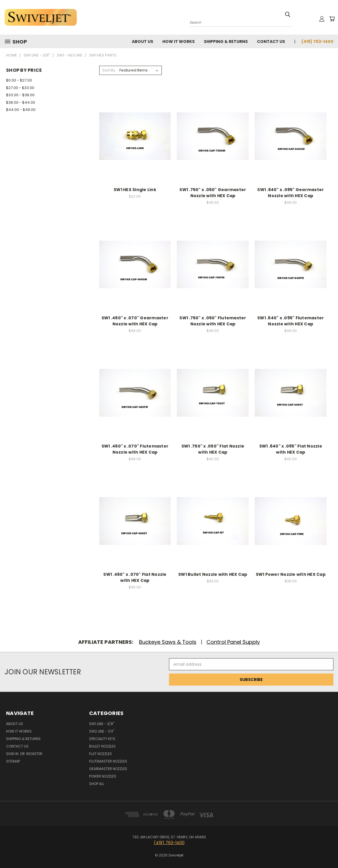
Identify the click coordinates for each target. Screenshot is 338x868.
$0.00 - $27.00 (19, 80)
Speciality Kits (102, 739)
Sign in (13, 754)
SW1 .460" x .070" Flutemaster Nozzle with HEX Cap (135, 449)
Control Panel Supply (233, 642)
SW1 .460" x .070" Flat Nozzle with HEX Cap (135, 577)
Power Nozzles (103, 776)
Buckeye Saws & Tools (168, 642)
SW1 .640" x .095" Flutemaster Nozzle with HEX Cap (291, 321)
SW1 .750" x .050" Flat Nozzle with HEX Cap (213, 449)
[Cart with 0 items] (332, 19)
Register (34, 754)
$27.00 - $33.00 (20, 88)
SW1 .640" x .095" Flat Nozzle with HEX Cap (291, 449)
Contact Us (271, 41)
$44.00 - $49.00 (21, 110)
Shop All (97, 784)
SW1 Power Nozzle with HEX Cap (291, 574)
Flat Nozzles (101, 754)
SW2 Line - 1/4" (102, 731)
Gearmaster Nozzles (108, 769)
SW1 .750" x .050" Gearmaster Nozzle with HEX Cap (213, 193)
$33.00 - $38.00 (20, 95)
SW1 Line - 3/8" (102, 724)
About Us (142, 41)
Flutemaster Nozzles (108, 761)
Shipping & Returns (226, 41)
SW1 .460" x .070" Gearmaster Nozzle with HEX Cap (135, 321)
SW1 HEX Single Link (135, 190)
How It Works (179, 41)
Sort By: (109, 70)
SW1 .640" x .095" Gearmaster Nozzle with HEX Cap (291, 193)
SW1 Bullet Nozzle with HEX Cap (213, 574)
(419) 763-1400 (317, 41)
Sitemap (13, 761)
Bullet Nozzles (102, 746)
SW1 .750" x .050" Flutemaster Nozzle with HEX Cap (213, 321)
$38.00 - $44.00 (21, 102)
